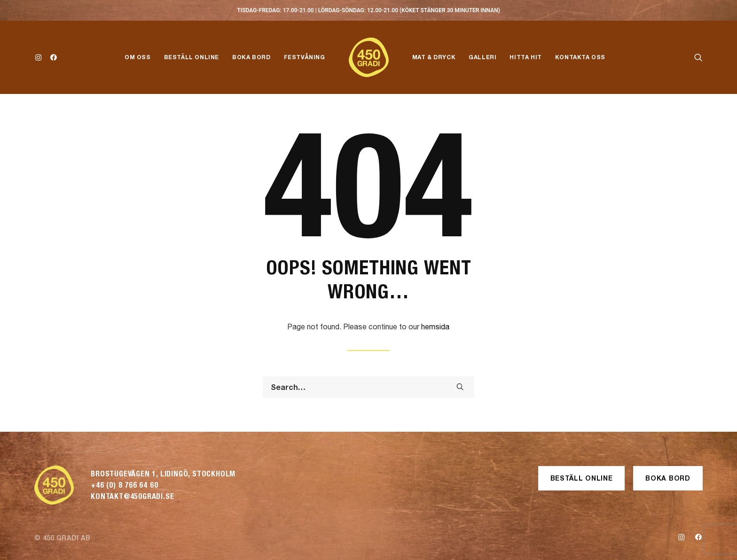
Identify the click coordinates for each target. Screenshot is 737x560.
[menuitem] (40, 57)
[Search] (368, 387)
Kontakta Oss (580, 57)
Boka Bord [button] (668, 478)
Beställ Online (192, 57)
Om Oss (138, 57)
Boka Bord (251, 57)
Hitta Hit (525, 57)
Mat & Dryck (434, 57)
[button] (40, 57)
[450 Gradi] (369, 57)
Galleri (482, 57)
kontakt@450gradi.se (132, 496)
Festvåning (305, 57)
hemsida (435, 327)
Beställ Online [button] (582, 478)
